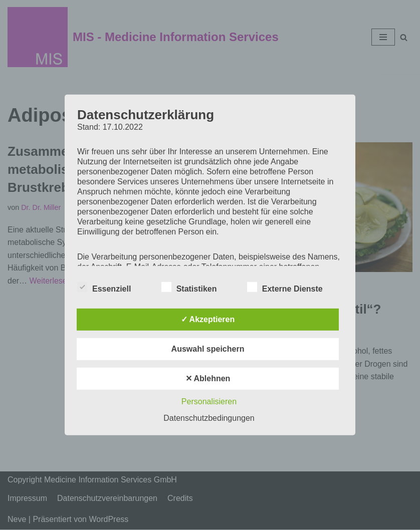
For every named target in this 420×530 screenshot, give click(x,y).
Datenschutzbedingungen (209, 418)
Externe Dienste (285, 287)
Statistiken (189, 287)
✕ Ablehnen (208, 378)
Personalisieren (209, 402)
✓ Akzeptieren (208, 319)
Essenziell (104, 287)
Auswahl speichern (208, 349)
